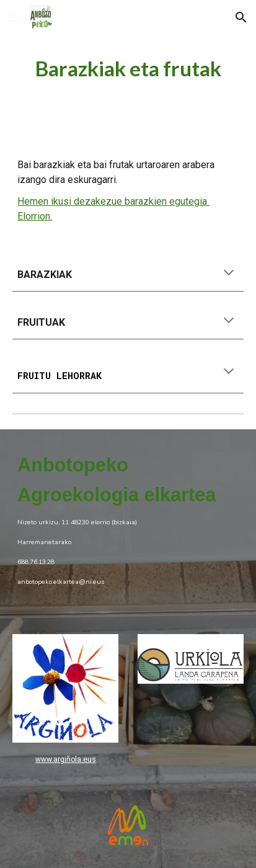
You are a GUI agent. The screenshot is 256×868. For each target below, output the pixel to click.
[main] (128, 69)
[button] (15, 17)
